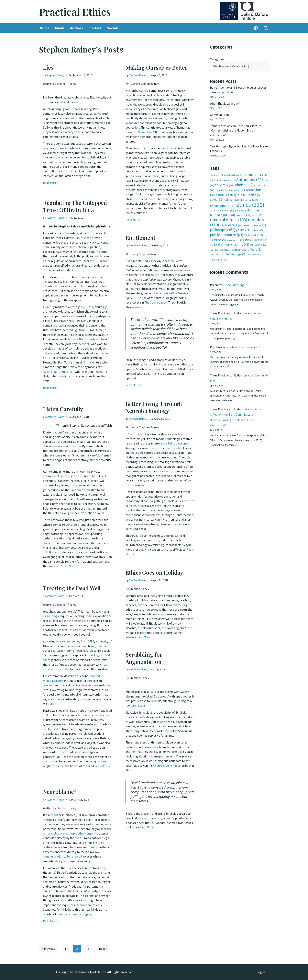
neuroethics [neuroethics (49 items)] (232, 219)
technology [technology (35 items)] (237, 248)
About (60, 28)
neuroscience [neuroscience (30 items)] (255, 219)
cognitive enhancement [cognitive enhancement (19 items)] (229, 185)
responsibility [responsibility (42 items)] (236, 238)
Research (90, 691)
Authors (77, 28)
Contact (96, 28)
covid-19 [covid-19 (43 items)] (219, 194)
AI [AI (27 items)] (241, 171)
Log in (261, 972)
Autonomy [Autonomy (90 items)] (250, 175)
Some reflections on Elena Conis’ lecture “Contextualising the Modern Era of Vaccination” (237, 128)
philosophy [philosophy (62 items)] (223, 224)
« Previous (49, 949)
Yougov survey (72, 644)
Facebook (93, 348)
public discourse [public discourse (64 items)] (227, 229)
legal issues (155, 704)
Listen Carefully (63, 409)
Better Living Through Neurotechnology (154, 407)
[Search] (266, 28)
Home (45, 28)
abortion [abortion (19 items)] (217, 171)
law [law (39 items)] (257, 209)
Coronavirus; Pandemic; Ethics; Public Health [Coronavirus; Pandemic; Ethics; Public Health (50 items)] (236, 187)
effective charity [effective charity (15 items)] (249, 195)
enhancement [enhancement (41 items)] (223, 200)
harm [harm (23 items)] (254, 205)
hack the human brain (92, 343)
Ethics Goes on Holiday (154, 572)
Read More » (51, 183)
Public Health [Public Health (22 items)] (253, 229)
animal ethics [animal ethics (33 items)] (257, 171)
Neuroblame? (60, 792)
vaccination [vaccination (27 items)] (219, 253)
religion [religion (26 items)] (249, 234)
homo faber (152, 130)
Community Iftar (221, 113)
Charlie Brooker (181, 766)
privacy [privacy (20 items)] (258, 224)
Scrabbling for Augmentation (144, 658)
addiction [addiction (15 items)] (230, 171)
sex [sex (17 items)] (219, 243)
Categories (217, 59)
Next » (104, 949)
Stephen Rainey (56, 75)
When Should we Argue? (226, 102)
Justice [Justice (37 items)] (243, 209)
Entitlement (140, 238)
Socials (114, 28)
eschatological (57, 616)
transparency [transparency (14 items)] (256, 248)
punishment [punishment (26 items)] (219, 234)
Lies (48, 67)
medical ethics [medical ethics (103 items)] (229, 214)
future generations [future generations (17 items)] (222, 205)
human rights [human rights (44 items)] (223, 209)
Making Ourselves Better (157, 67)
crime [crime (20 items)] (234, 195)
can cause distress (91, 671)
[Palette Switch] (256, 28)
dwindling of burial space (60, 662)
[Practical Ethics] (75, 12)
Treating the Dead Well (72, 588)
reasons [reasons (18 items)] (235, 234)
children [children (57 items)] (225, 180)
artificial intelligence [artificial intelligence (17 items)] (223, 176)
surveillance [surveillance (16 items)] (218, 248)
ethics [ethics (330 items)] (250, 199)
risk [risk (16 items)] (254, 239)
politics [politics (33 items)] (244, 224)
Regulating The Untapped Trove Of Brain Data (75, 206)
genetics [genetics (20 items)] (241, 205)
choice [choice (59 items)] (244, 180)
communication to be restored (79, 859)
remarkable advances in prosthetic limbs (70, 836)
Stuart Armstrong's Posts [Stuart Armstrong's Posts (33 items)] (243, 243)
